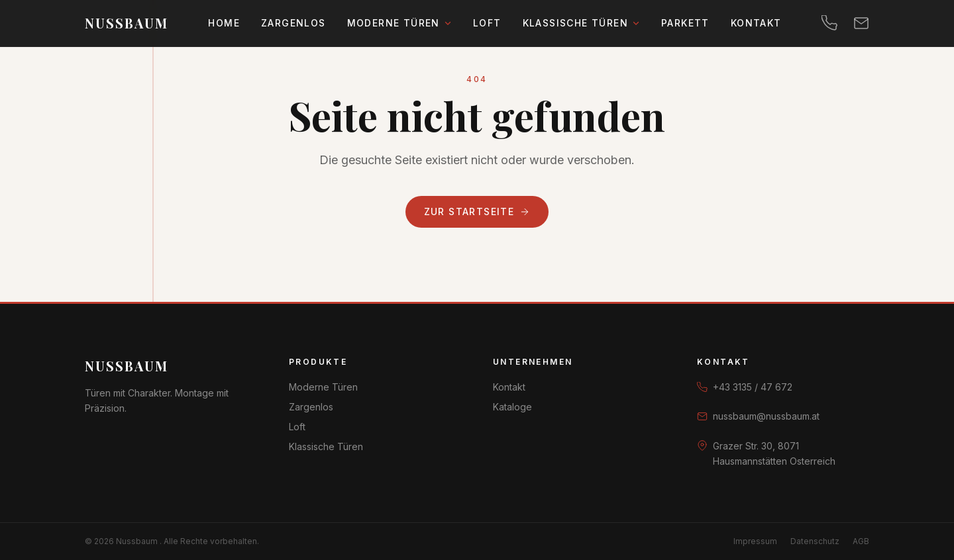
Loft (487, 23)
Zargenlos (293, 23)
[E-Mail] (861, 23)
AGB (861, 541)
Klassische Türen (581, 23)
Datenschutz (815, 541)
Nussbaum (127, 366)
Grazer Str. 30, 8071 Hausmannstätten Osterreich (774, 453)
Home (224, 23)
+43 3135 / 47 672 (753, 387)
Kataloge (512, 407)
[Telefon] (829, 23)
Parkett (685, 23)
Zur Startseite (477, 211)
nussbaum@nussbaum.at (766, 416)
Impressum (755, 541)
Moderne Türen (399, 23)
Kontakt (756, 23)
